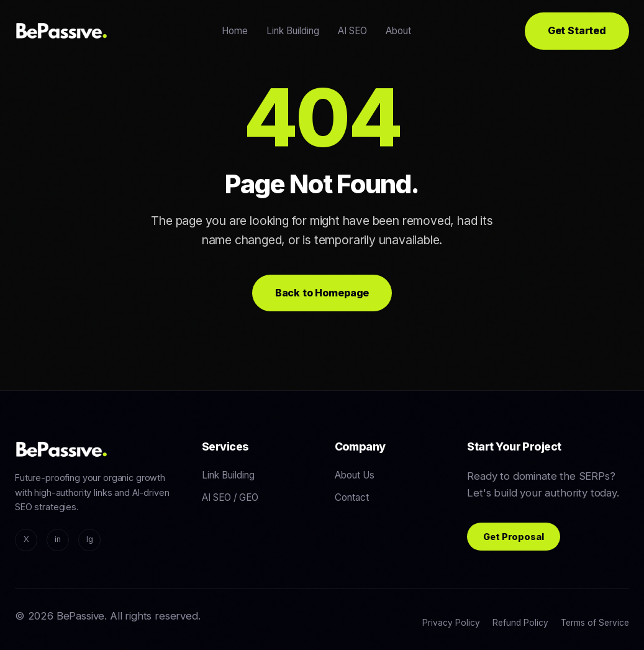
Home (235, 31)
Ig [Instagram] (90, 539)
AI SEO (352, 31)
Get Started (577, 30)
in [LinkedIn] (58, 539)
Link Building (293, 31)
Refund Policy (520, 623)
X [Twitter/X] (26, 539)
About (398, 31)
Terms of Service (595, 623)
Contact (352, 497)
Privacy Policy (451, 623)
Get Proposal (513, 537)
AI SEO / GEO (230, 497)
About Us (355, 475)
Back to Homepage (322, 293)
